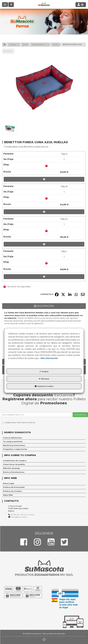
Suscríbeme (80, 415)
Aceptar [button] (44, 371)
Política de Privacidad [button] (14, 487)
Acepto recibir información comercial (19, 423)
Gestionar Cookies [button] (44, 386)
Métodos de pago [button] (11, 468)
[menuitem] (44, 438)
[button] (7, 22)
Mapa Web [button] (8, 495)
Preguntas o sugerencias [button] (15, 449)
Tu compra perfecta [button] (13, 442)
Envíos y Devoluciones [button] (14, 472)
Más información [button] (49, 358)
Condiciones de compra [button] (15, 461)
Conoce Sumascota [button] (12, 438)
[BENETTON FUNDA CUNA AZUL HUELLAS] (44, 87)
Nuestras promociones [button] (14, 445)
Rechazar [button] (44, 379)
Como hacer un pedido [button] (14, 464)
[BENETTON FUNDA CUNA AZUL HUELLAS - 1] (10, 128)
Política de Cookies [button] (12, 491)
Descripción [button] (44, 306)
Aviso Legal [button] (9, 483)
